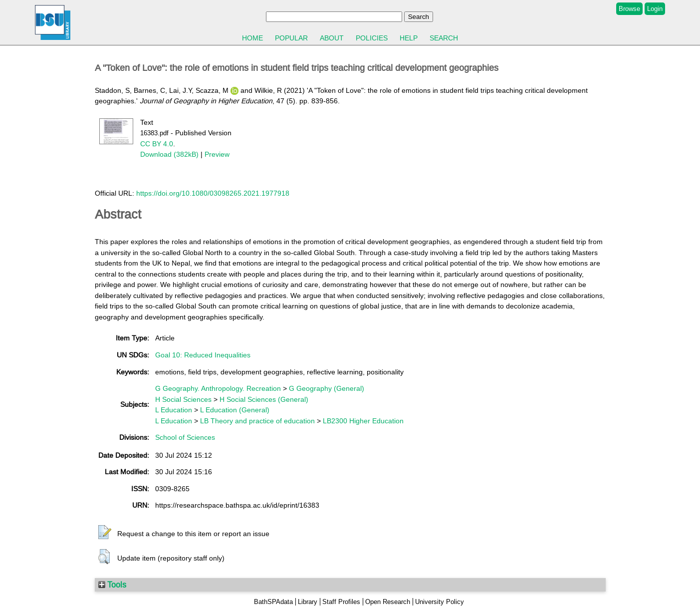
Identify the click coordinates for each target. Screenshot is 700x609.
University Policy (440, 602)
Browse (629, 9)
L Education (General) (235, 410)
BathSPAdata (273, 602)
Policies (372, 38)
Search (444, 38)
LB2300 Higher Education (363, 421)
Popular (291, 38)
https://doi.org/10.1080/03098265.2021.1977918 (213, 193)
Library (308, 602)
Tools (112, 585)
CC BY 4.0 (157, 144)
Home (252, 38)
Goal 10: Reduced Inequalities (203, 355)
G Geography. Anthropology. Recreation (218, 388)
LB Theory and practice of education (257, 421)
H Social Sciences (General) (264, 399)
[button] (105, 533)
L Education (174, 410)
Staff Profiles (341, 602)
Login (655, 9)
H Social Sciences (183, 399)
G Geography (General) (327, 388)
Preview (217, 154)
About (332, 38)
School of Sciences (185, 437)
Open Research (388, 602)
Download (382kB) (169, 154)
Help (409, 38)
